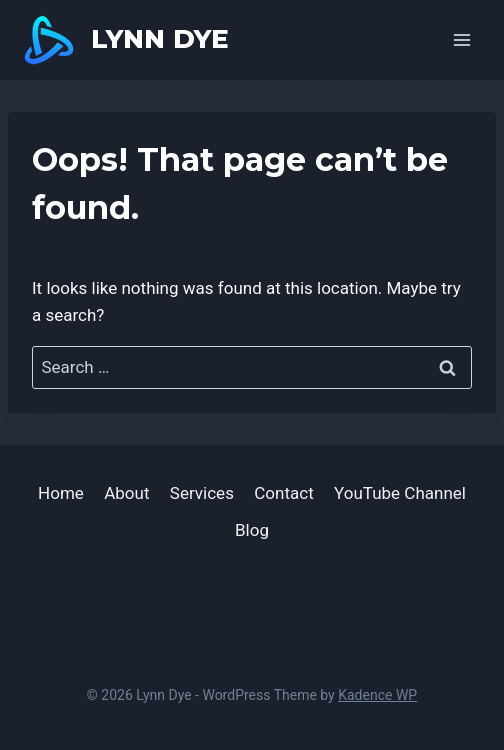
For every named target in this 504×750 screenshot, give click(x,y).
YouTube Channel (400, 493)
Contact (283, 493)
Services (202, 493)
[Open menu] (461, 39)
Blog (252, 530)
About (126, 493)
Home (61, 493)
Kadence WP (377, 695)
